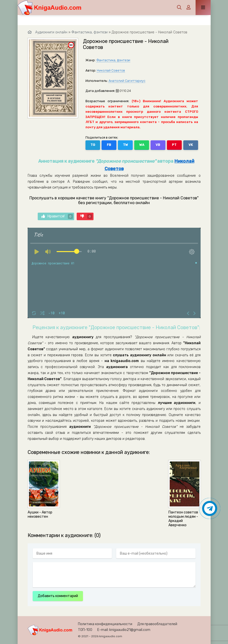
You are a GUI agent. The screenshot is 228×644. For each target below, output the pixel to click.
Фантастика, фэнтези (113, 60)
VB (158, 145)
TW (125, 145)
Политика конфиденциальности (105, 624)
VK (191, 145)
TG (93, 145)
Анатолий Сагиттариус (127, 81)
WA (142, 145)
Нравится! (57, 216)
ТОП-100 (85, 630)
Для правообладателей (157, 624)
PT (174, 145)
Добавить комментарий (58, 596)
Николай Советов (111, 70)
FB (109, 145)
